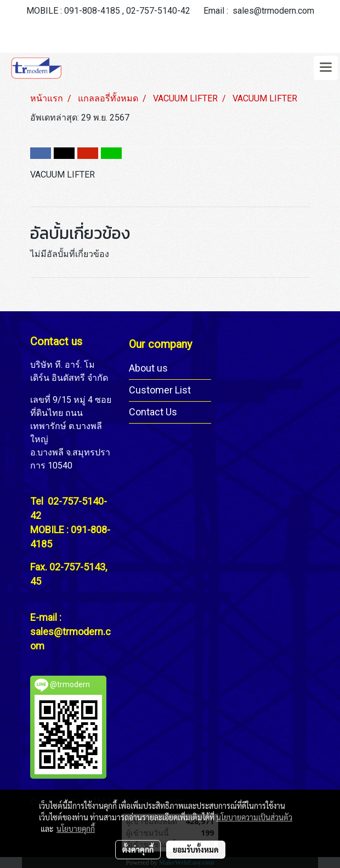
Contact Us (153, 412)
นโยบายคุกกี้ (76, 829)
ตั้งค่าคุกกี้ (138, 849)
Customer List (160, 390)
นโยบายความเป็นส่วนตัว (254, 817)
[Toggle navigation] (326, 68)
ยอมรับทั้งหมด (196, 849)
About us (148, 368)
